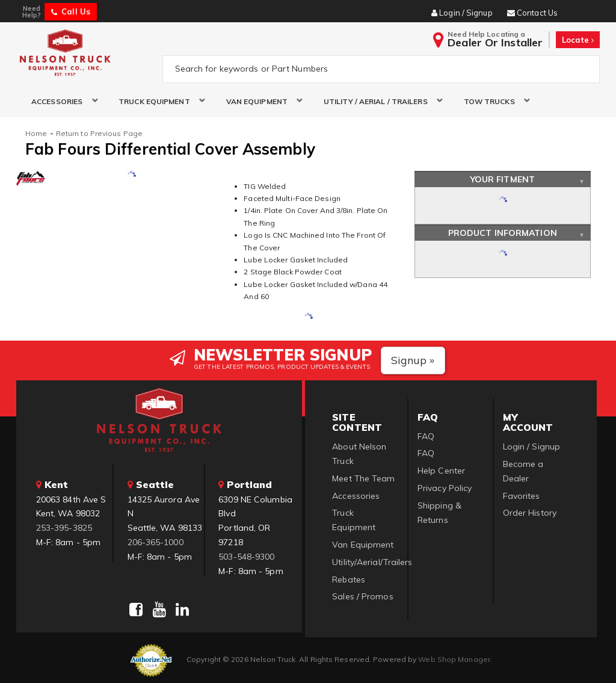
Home (36, 133)
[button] (60, 101)
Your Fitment (503, 179)
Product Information (503, 233)
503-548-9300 (246, 557)
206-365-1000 (156, 542)
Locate (578, 40)
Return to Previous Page (99, 133)
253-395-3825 (64, 528)
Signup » (413, 360)
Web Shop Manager (454, 659)
